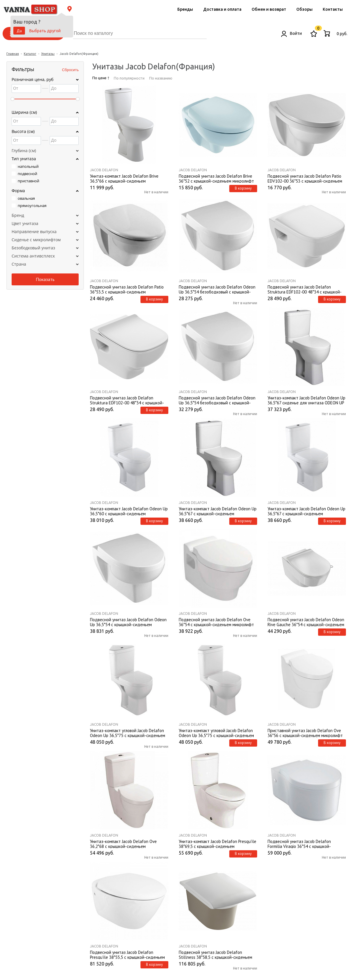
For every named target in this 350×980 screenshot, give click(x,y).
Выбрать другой (45, 31)
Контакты (333, 9)
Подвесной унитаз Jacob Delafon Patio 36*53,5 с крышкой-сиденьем (127, 289)
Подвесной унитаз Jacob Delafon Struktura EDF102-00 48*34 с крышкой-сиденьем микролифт (127, 400)
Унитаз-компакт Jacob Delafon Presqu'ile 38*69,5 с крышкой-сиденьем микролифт (218, 844)
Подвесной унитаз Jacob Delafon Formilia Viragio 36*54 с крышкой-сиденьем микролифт (299, 844)
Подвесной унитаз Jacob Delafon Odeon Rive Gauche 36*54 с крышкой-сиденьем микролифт (306, 622)
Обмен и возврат (269, 9)
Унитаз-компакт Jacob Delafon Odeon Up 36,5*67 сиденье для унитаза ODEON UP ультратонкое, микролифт (306, 400)
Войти (292, 33)
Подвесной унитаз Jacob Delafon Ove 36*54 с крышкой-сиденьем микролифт (216, 622)
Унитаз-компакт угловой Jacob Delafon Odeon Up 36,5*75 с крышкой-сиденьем (128, 733)
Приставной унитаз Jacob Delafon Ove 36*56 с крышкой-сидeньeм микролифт (305, 733)
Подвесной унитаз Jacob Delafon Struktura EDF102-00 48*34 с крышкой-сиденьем (305, 289)
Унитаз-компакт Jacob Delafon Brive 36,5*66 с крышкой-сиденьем (124, 178)
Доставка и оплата (222, 9)
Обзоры (304, 9)
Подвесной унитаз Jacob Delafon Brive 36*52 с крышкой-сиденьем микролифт (216, 178)
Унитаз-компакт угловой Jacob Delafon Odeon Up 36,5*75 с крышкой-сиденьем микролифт (216, 733)
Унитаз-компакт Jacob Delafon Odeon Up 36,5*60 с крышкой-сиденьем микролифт (129, 511)
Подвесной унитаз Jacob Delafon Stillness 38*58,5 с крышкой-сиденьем (215, 954)
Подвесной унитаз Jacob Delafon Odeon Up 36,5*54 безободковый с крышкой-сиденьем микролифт (217, 400)
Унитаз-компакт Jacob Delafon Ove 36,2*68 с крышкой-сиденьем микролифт (123, 844)
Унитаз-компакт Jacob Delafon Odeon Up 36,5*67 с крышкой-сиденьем (218, 511)
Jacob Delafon (104, 170)
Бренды (185, 9)
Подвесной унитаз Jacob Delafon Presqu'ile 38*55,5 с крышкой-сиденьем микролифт (127, 954)
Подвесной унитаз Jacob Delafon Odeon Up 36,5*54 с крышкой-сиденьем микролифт (128, 622)
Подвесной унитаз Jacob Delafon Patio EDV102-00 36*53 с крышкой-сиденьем (305, 178)
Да (19, 31)
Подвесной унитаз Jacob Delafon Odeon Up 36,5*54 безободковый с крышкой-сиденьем (217, 289)
